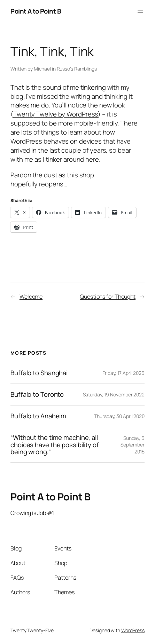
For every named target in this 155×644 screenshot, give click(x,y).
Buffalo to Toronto (37, 395)
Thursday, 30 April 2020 (119, 416)
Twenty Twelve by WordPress (56, 114)
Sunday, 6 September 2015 (133, 445)
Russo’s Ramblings (77, 69)
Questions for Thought (108, 297)
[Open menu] (140, 11)
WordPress (133, 630)
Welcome (31, 297)
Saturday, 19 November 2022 (114, 395)
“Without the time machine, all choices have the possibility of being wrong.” (55, 445)
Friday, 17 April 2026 (123, 373)
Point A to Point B (36, 11)
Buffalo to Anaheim (38, 416)
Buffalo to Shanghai (39, 373)
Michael (42, 69)
